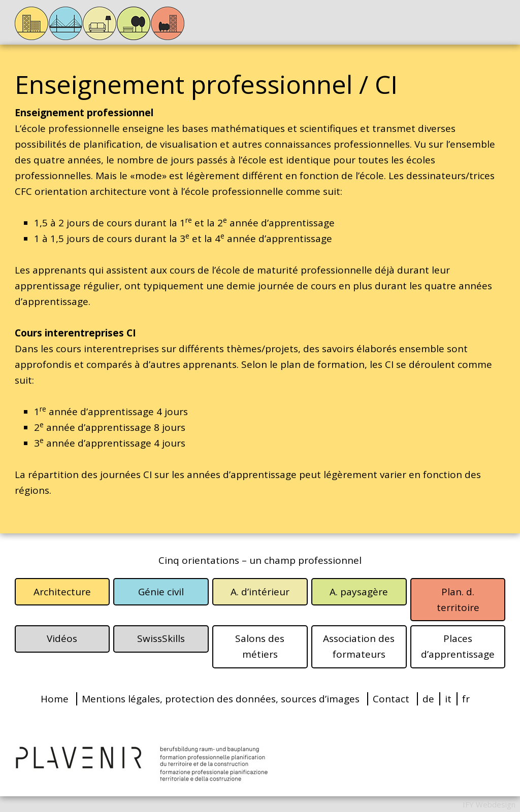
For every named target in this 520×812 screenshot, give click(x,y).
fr (466, 699)
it (448, 699)
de (428, 699)
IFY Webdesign (489, 804)
